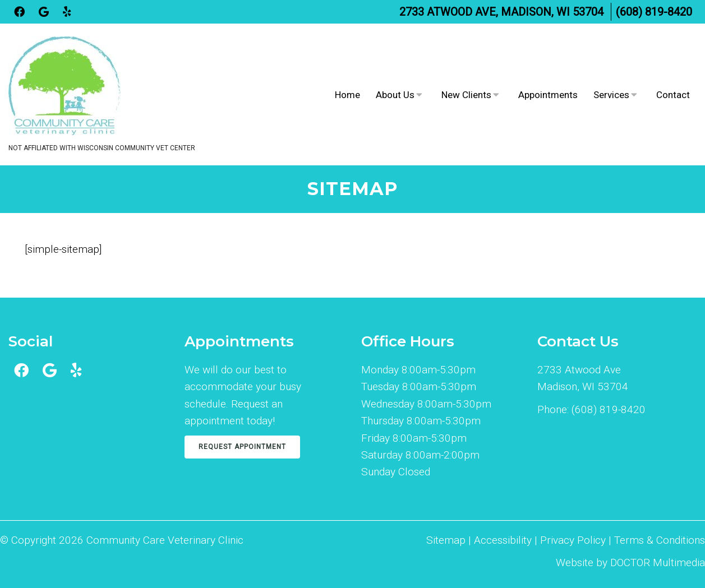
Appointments (548, 95)
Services (611, 95)
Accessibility (503, 540)
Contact (673, 95)
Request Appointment (242, 447)
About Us (395, 95)
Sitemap (446, 540)
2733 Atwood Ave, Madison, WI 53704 (501, 12)
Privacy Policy (574, 540)
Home (347, 95)
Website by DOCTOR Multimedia (630, 562)
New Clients (466, 95)
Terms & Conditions (660, 540)
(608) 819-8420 (654, 12)
